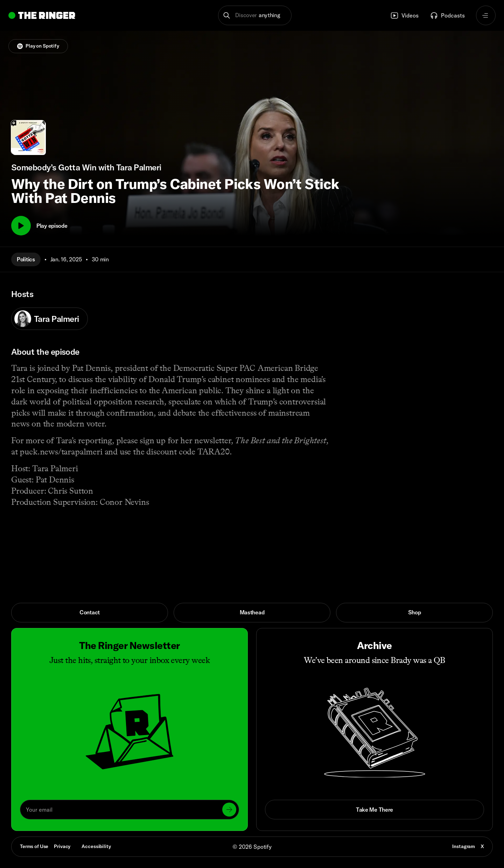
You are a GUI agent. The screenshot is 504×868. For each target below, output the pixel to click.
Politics (26, 259)
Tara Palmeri (47, 319)
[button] (255, 15)
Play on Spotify (38, 46)
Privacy (62, 846)
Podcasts (447, 15)
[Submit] (229, 810)
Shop (415, 612)
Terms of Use (34, 846)
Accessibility (96, 846)
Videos (404, 15)
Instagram (464, 846)
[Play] (21, 226)
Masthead (252, 612)
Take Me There (374, 810)
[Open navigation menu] (486, 15)
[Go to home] (42, 15)
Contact (90, 612)
